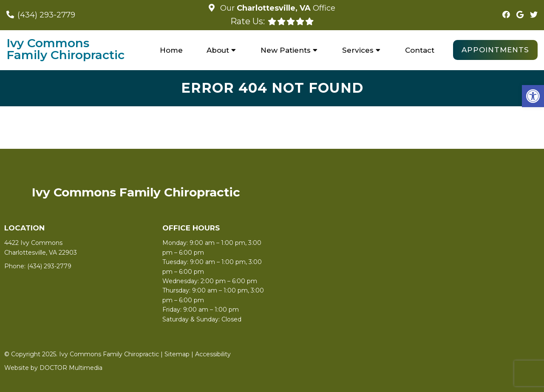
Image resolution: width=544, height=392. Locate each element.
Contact (420, 50)
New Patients (286, 50)
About (218, 50)
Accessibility (213, 354)
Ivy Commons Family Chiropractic (65, 49)
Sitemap (177, 354)
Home (171, 50)
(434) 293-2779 (46, 15)
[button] (533, 96)
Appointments (495, 50)
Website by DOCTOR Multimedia (53, 368)
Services (358, 50)
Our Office (277, 8)
